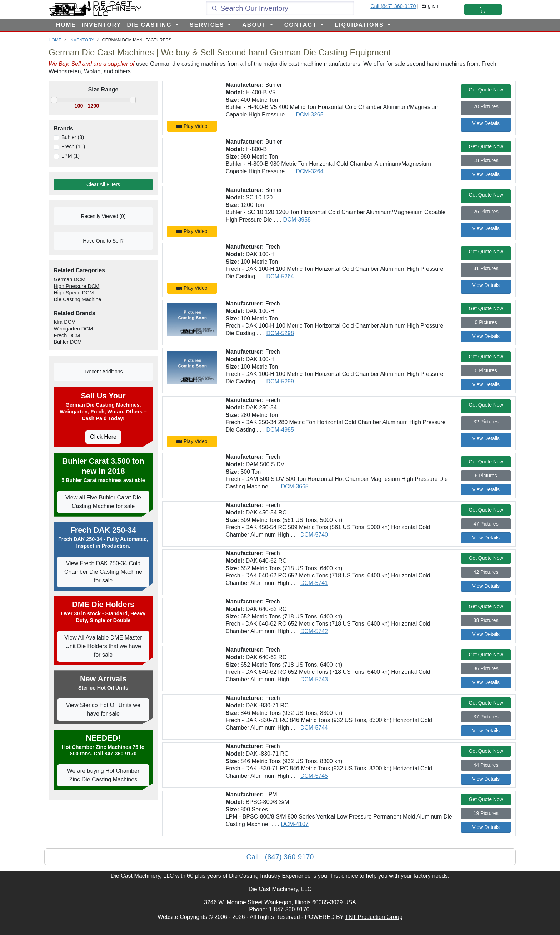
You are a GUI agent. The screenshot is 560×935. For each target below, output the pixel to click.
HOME (66, 25)
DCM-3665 (294, 486)
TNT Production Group (374, 917)
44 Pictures (486, 765)
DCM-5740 (314, 535)
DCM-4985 (280, 430)
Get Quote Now (486, 90)
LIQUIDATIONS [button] (360, 25)
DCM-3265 (309, 115)
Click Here (103, 437)
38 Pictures (486, 620)
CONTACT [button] (302, 25)
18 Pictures (486, 160)
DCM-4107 (294, 824)
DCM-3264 (309, 171)
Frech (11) (73, 146)
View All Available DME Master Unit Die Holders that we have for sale (103, 646)
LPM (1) (71, 156)
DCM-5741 (314, 583)
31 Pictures (486, 268)
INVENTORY (101, 25)
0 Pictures (486, 322)
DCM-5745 (314, 776)
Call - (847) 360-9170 (280, 857)
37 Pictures (486, 717)
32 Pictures (486, 422)
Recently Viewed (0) (103, 216)
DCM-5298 (280, 333)
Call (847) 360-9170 (393, 6)
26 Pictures (486, 212)
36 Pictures (486, 668)
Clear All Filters (103, 184)
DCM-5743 (314, 679)
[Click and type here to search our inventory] (280, 8)
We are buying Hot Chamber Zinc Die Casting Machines (103, 775)
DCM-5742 (314, 631)
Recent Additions (103, 372)
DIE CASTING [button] (150, 25)
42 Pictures (486, 572)
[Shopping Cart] (483, 9)
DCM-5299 (280, 381)
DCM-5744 (314, 728)
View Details (486, 123)
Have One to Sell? (103, 241)
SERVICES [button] (208, 25)
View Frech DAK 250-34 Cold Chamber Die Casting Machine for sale (103, 572)
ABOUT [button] (255, 25)
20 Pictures (486, 106)
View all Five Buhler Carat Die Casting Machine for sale (103, 502)
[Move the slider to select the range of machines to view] (103, 106)
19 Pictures (486, 813)
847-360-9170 (121, 754)
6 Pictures (486, 476)
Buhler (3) (73, 137)
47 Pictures (486, 524)
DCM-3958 (297, 220)
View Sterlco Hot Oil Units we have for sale (103, 709)
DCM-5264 (280, 276)
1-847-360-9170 (289, 909)
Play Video (192, 126)
